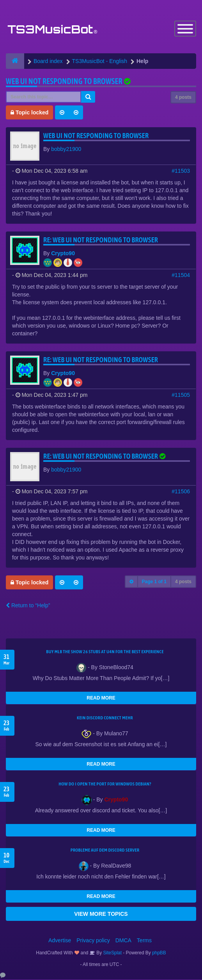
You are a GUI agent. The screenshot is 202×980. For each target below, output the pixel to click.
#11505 (181, 395)
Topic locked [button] (29, 113)
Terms (144, 941)
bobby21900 (66, 149)
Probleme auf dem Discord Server (105, 850)
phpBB (159, 953)
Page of (154, 582)
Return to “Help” (28, 606)
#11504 (181, 275)
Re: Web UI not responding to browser (101, 240)
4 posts (183, 98)
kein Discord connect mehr (105, 718)
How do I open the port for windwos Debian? (105, 784)
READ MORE (101, 698)
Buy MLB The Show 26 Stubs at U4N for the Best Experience (105, 652)
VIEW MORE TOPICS (101, 914)
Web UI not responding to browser (64, 82)
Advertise (60, 941)
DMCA (123, 941)
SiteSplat (112, 953)
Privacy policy (93, 941)
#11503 (181, 171)
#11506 (181, 492)
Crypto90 (63, 254)
